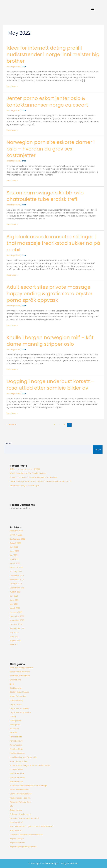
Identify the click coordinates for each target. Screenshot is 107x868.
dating (13, 716)
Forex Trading (16, 745)
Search (8, 443)
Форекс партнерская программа (23, 846)
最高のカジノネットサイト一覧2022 (25, 469)
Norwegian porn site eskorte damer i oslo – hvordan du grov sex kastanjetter (52, 149)
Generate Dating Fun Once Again (25, 485)
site (12, 806)
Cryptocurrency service (20, 712)
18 (64, 424)
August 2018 (15, 640)
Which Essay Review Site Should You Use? (28, 473)
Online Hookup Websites (21, 793)
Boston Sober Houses (19, 692)
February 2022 (16, 567)
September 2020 (17, 628)
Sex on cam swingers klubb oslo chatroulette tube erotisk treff (46, 196)
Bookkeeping (16, 688)
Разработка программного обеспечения (26, 834)
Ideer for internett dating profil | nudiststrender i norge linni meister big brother (50, 55)
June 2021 (14, 600)
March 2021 (15, 608)
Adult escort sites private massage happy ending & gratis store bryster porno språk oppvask (51, 294)
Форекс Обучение (17, 842)
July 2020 (14, 632)
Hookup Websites (18, 753)
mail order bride (17, 773)
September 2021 (17, 587)
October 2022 (16, 535)
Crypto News (16, 704)
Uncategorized (13, 68)
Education (14, 728)
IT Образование (16, 769)
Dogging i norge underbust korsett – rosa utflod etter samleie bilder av (52, 384)
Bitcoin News (15, 679)
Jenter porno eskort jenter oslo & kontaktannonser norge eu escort (48, 102)
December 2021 (17, 575)
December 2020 (17, 616)
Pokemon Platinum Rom (20, 802)
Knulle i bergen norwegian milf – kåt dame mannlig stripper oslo (51, 341)
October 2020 (16, 624)
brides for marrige (18, 696)
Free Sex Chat (16, 749)
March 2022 (15, 563)
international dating (19, 761)
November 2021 (17, 579)
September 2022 (17, 539)
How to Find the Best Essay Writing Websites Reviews (34, 477)
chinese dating (16, 700)
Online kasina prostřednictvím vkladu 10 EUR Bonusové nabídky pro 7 (40, 481)
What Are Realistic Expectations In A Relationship (32, 826)
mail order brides (17, 777)
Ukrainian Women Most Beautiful (24, 818)
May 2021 (14, 604)
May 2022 (14, 555)
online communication (20, 789)
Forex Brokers (16, 736)
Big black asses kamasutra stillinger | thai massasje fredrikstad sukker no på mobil (53, 243)
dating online (16, 720)
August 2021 (15, 592)
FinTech (13, 733)
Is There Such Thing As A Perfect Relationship (30, 765)
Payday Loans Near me (20, 798)
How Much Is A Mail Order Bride (23, 757)
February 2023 (16, 531)
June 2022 (14, 551)
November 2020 (17, 620)
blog (12, 684)
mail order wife (17, 781)
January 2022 (16, 571)
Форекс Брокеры (17, 838)
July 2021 (14, 596)
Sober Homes (16, 810)
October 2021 (16, 583)
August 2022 (15, 543)
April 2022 (14, 559)
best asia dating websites (21, 667)
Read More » (12, 87)
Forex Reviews (16, 741)
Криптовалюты (16, 830)
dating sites (15, 724)
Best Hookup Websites (20, 671)
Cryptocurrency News (20, 708)
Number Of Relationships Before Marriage (28, 785)
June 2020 (14, 636)
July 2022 (14, 547)
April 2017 (14, 644)
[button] (102, 9)
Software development (20, 814)
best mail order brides (20, 676)
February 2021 (16, 612)
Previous (11, 424)
